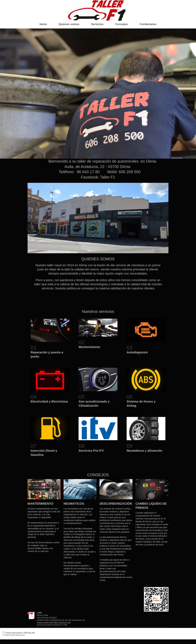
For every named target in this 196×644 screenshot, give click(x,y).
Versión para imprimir (13, 632)
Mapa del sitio (29, 632)
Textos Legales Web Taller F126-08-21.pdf (54, 622)
